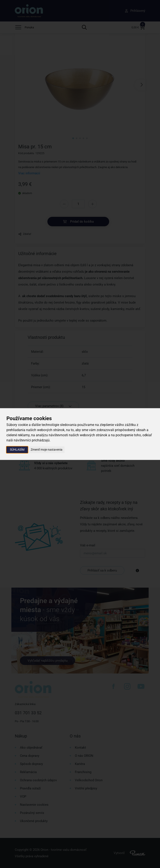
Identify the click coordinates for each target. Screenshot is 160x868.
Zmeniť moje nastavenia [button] (47, 450)
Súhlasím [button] (17, 450)
